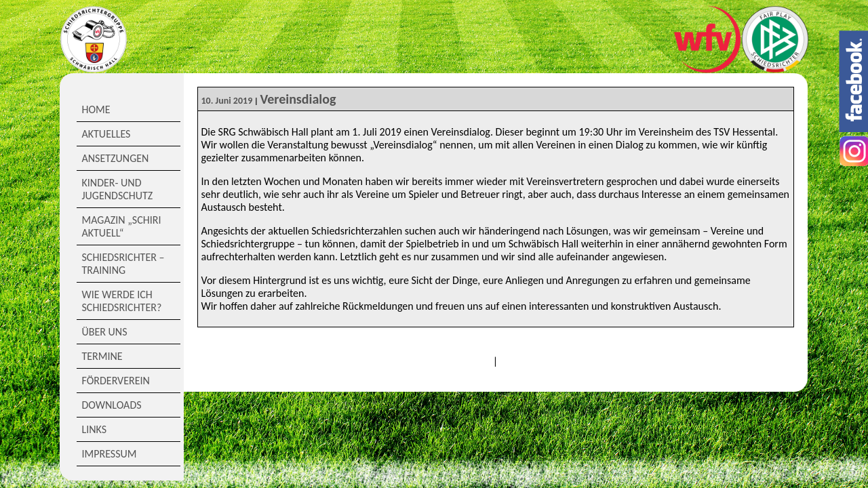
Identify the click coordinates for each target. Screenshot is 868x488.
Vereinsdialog (298, 99)
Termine (102, 356)
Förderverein (116, 381)
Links (95, 429)
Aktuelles (106, 134)
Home (96, 109)
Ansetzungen (116, 158)
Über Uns (105, 332)
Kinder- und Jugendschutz (118, 189)
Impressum (110, 454)
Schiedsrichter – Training (123, 264)
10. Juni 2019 (227, 101)
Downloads (112, 405)
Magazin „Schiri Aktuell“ (122, 226)
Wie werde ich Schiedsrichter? (122, 301)
